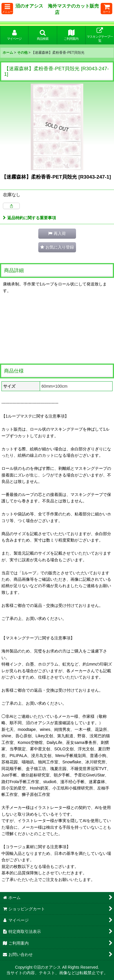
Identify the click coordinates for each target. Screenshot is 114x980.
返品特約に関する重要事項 (29, 218)
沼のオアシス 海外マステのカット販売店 (57, 9)
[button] (7, 9)
